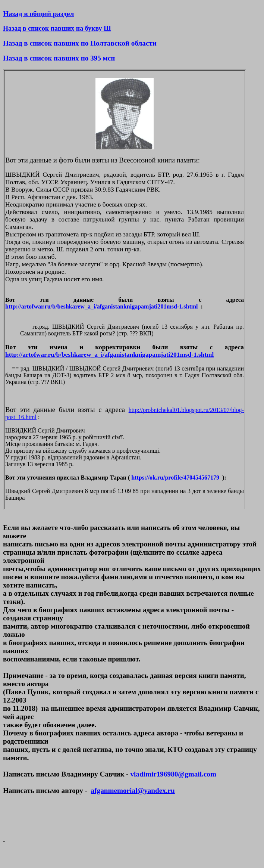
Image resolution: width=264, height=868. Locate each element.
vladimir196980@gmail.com (173, 774)
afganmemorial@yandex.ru (133, 790)
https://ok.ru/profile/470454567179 (175, 478)
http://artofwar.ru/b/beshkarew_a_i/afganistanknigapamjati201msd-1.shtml (102, 306)
